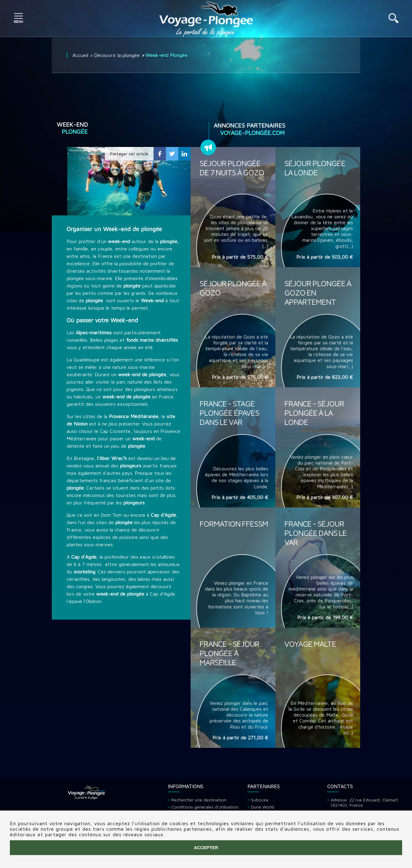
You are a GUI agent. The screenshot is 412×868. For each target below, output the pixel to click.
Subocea (260, 800)
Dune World (263, 807)
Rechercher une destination (199, 800)
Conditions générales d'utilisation (205, 807)
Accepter (206, 848)
